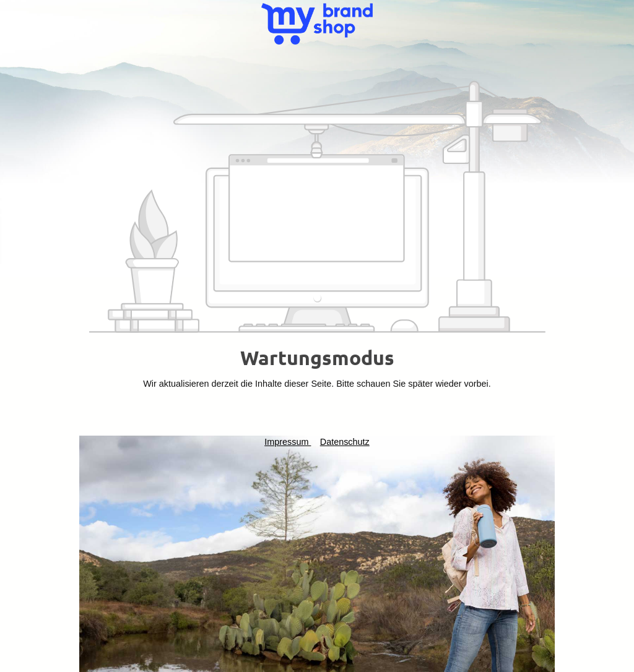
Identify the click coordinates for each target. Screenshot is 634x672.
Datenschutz (345, 442)
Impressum (288, 442)
